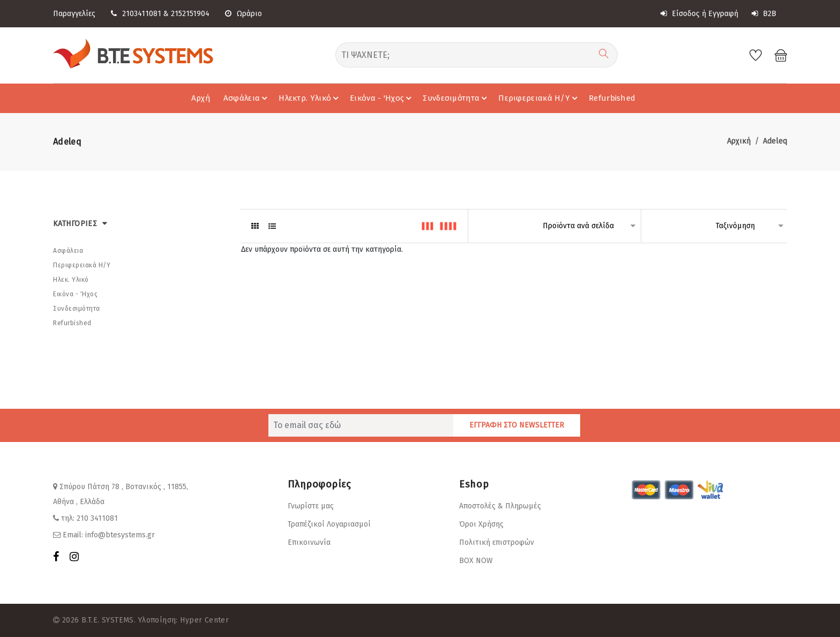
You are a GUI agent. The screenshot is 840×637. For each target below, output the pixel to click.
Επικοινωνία (309, 542)
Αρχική (739, 141)
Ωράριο (243, 14)
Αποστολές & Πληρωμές (500, 506)
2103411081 (142, 14)
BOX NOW (476, 561)
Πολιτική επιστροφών (497, 542)
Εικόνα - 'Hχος (382, 98)
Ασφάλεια (247, 98)
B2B (764, 14)
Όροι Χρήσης (481, 524)
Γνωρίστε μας (311, 506)
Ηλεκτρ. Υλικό (310, 98)
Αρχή (201, 98)
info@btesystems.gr (120, 535)
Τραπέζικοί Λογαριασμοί (329, 524)
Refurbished (612, 98)
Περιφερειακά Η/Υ (539, 98)
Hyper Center (204, 620)
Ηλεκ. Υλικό (71, 280)
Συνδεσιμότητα (456, 98)
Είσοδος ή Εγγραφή (699, 14)
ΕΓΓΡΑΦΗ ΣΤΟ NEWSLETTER (517, 425)
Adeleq (775, 141)
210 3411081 (97, 518)
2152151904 (190, 14)
